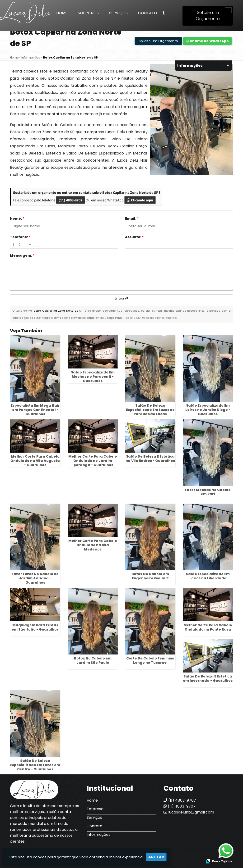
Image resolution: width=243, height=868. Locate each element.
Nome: (17, 218)
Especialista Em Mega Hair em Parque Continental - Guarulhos (35, 410)
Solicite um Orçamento (208, 16)
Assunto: (134, 237)
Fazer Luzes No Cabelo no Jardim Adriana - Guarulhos (35, 578)
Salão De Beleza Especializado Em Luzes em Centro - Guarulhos (35, 765)
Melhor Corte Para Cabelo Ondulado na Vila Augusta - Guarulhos (35, 461)
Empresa (95, 809)
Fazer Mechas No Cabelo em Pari (208, 492)
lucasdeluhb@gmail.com (189, 812)
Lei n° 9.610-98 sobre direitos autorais (151, 318)
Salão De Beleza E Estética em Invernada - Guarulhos (208, 678)
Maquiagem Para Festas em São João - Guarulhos (35, 627)
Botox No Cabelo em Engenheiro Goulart (150, 576)
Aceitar (156, 857)
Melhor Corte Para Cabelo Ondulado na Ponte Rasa (208, 627)
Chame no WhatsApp (207, 41)
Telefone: (20, 237)
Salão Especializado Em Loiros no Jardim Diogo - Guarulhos (208, 410)
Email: (132, 218)
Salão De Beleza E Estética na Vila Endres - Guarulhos (150, 459)
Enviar (122, 298)
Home (62, 13)
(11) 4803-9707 (70, 200)
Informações (98, 834)
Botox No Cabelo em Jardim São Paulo (93, 660)
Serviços (118, 13)
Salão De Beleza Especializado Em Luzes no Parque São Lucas (150, 410)
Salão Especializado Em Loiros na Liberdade (208, 576)
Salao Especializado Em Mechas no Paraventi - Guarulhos (93, 377)
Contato (148, 13)
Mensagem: (22, 255)
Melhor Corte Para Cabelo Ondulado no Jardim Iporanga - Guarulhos (93, 461)
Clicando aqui (140, 200)
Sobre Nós (88, 13)
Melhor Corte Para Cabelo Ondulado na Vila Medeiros (93, 545)
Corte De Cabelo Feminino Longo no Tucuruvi (150, 660)
